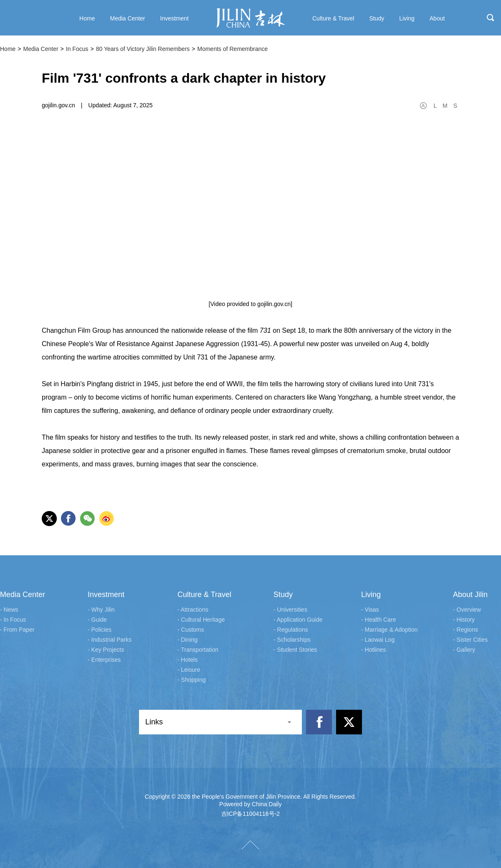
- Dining (187, 640)
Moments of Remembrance (232, 49)
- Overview (467, 610)
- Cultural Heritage (201, 620)
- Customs (191, 630)
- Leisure (189, 670)
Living (371, 595)
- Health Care (378, 620)
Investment (106, 595)
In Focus (77, 49)
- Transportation (198, 650)
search (491, 18)
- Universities (290, 610)
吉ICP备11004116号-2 (250, 814)
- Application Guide (298, 620)
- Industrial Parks (110, 640)
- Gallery (464, 650)
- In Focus (13, 620)
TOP (250, 845)
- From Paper (17, 630)
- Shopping (192, 680)
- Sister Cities (470, 640)
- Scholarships (292, 640)
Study (283, 595)
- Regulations (291, 630)
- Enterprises (104, 660)
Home (8, 49)
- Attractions (193, 610)
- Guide (97, 620)
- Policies (100, 630)
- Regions (466, 630)
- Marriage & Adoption (389, 630)
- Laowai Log (378, 640)
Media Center (41, 49)
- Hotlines (373, 650)
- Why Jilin (101, 610)
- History (464, 620)
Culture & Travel (204, 595)
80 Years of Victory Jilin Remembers (143, 49)
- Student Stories (295, 650)
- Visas (370, 610)
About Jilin (470, 595)
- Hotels (187, 660)
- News (9, 610)
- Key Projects (106, 650)
